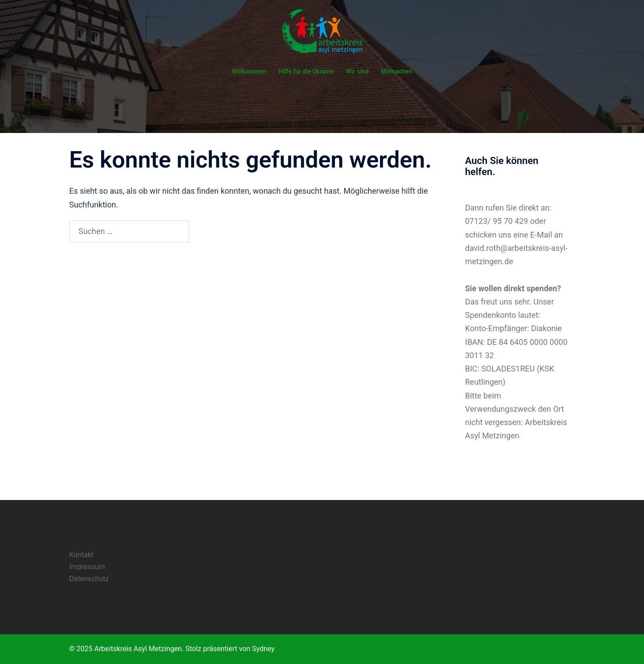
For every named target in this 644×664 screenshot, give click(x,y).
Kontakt (81, 555)
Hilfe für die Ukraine (306, 71)
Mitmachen (397, 71)
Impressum (87, 567)
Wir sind (357, 71)
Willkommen (249, 71)
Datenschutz (89, 579)
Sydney (263, 649)
